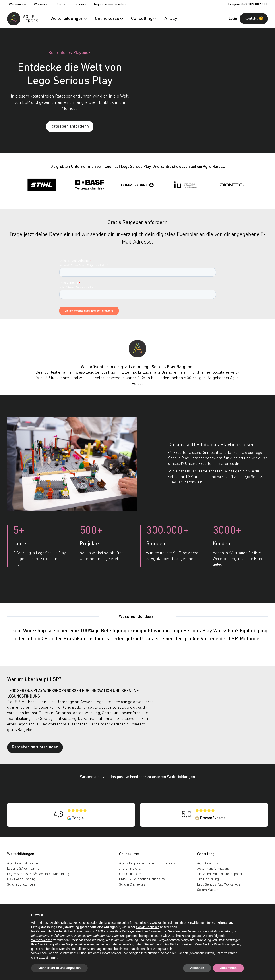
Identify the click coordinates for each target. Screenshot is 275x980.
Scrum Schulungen (21, 885)
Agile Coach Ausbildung (24, 863)
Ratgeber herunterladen (35, 747)
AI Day (171, 19)
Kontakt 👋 (254, 19)
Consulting (206, 854)
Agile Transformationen (214, 869)
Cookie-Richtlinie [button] (148, 927)
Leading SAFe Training (23, 869)
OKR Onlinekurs (130, 874)
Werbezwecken (42, 940)
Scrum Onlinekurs (132, 885)
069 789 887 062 (255, 4)
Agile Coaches (207, 863)
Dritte (126, 931)
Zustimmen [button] (228, 968)
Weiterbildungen (21, 854)
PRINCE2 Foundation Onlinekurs (142, 879)
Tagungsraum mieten (109, 4)
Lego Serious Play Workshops (219, 885)
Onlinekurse (129, 854)
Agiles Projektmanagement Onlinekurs (147, 863)
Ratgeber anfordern (70, 127)
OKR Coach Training (21, 879)
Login (230, 19)
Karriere (80, 4)
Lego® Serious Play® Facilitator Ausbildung (38, 874)
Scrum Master (207, 890)
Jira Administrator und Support (220, 874)
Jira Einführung (208, 879)
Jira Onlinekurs (130, 869)
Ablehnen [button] (197, 968)
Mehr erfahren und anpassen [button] (59, 968)
